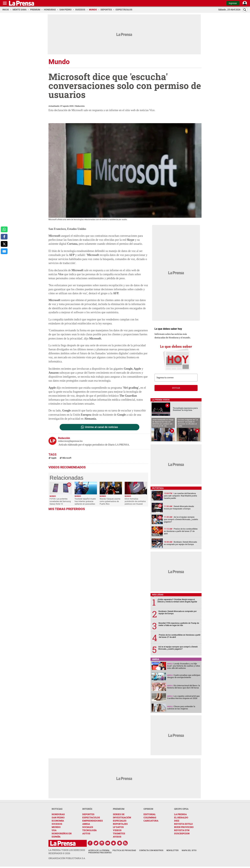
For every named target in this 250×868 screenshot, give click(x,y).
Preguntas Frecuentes (100, 853)
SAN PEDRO (58, 817)
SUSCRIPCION (182, 833)
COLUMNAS (150, 817)
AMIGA (86, 824)
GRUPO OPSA (181, 809)
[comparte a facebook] (4, 237)
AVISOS (117, 837)
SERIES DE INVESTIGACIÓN (122, 816)
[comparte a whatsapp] (4, 229)
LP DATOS (118, 827)
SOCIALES (88, 827)
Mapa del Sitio (189, 850)
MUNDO (56, 827)
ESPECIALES (120, 821)
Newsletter (173, 850)
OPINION (148, 809)
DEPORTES (88, 814)
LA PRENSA (180, 814)
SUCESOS (57, 824)
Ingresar (233, 3)
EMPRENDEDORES (93, 821)
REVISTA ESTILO (183, 824)
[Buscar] (245, 10)
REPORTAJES (120, 824)
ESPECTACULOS (91, 817)
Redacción (80, 106)
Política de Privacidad (124, 850)
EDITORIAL (150, 814)
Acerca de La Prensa (99, 850)
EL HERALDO (181, 817)
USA (54, 830)
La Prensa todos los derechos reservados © (67, 852)
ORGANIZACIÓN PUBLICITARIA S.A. (67, 858)
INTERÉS (87, 809)
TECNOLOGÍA (89, 830)
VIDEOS (117, 830)
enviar (176, 388)
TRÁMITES (119, 833)
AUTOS (86, 833)
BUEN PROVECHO (184, 827)
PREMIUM (119, 809)
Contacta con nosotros (151, 850)
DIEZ (177, 821)
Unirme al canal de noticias (101, 427)
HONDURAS (58, 814)
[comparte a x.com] (4, 244)
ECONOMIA (58, 821)
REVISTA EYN (182, 830)
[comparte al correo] (4, 251)
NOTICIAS (57, 809)
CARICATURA (151, 821)
